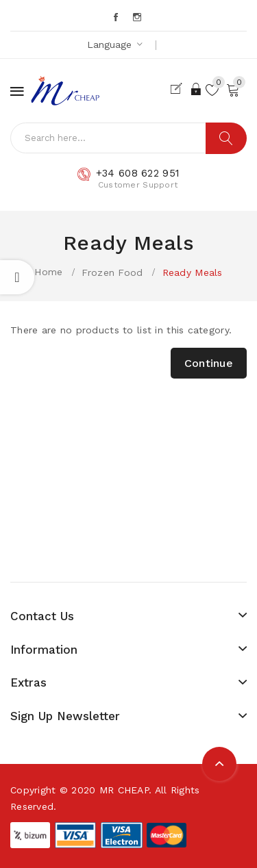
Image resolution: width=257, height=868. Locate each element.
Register (179, 89)
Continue (209, 363)
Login (197, 89)
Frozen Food (112, 272)
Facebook (117, 17)
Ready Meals (193, 272)
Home (48, 272)
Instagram (138, 17)
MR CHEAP (124, 790)
